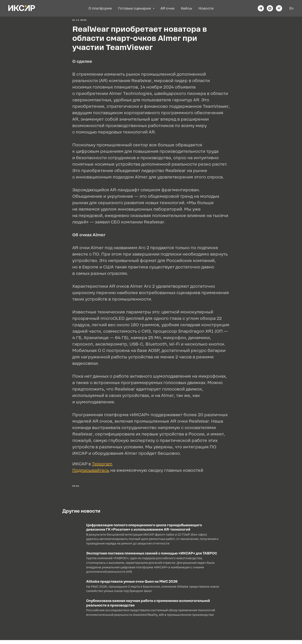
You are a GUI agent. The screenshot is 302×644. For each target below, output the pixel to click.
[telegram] (261, 8)
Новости (206, 8)
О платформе (100, 8)
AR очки (168, 8)
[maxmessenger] (270, 8)
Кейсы (187, 8)
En (292, 8)
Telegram (102, 466)
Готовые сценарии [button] (135, 8)
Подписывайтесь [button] (91, 472)
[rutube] (279, 8)
